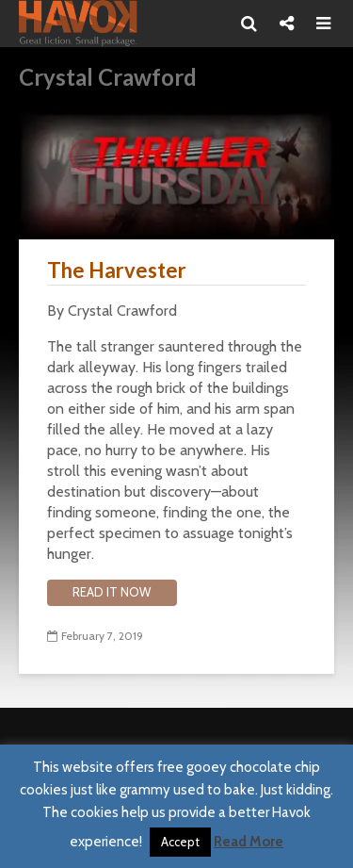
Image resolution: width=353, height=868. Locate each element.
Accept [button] (180, 842)
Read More (249, 842)
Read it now (112, 592)
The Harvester (117, 270)
